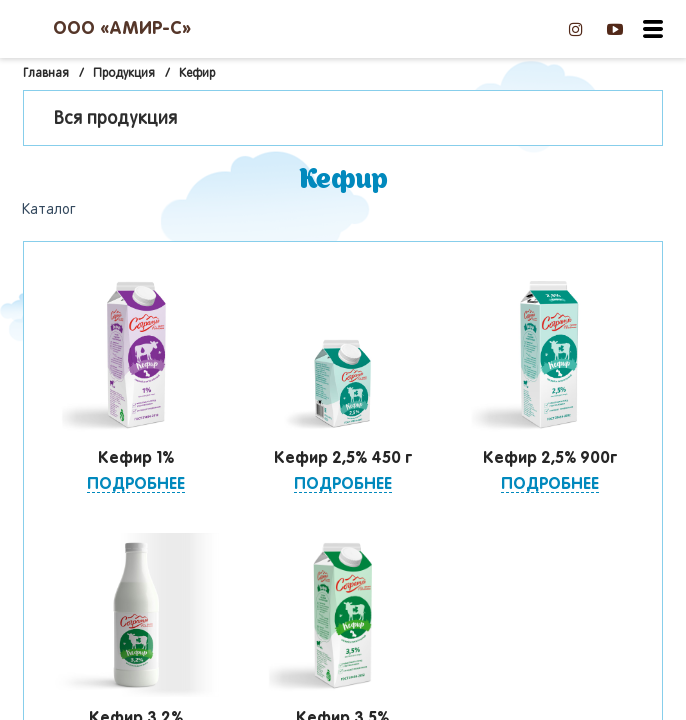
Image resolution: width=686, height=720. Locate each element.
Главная (46, 74)
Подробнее (136, 484)
